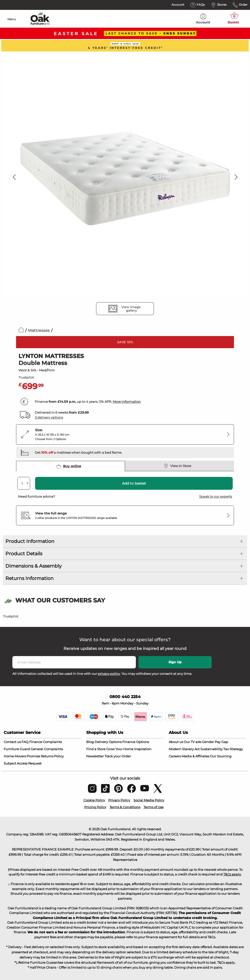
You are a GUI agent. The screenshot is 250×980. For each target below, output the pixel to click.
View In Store (177, 466)
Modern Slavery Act (184, 749)
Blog (90, 742)
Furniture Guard (17, 749)
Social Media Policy (149, 800)
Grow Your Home (120, 749)
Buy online (69, 466)
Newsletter (95, 756)
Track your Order (118, 756)
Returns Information (30, 578)
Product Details (24, 554)
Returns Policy (52, 756)
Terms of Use (154, 807)
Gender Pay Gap (215, 742)
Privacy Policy (119, 800)
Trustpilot (26, 377)
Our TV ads (192, 742)
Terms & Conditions (125, 807)
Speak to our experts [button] (216, 496)
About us (176, 742)
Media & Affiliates (195, 756)
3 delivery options (49, 417)
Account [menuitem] (203, 19)
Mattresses (39, 330)
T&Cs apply (232, 874)
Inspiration (143, 749)
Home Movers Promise (22, 756)
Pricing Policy (95, 807)
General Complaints (47, 749)
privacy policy (109, 674)
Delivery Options (108, 742)
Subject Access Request (23, 763)
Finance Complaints (45, 742)
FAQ (25, 742)
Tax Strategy (233, 749)
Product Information (30, 541)
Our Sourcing (221, 756)
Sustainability (211, 749)
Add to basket (134, 483)
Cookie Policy (94, 800)
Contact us (12, 742)
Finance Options (136, 742)
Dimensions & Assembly (33, 566)
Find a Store (96, 749)
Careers (175, 756)
